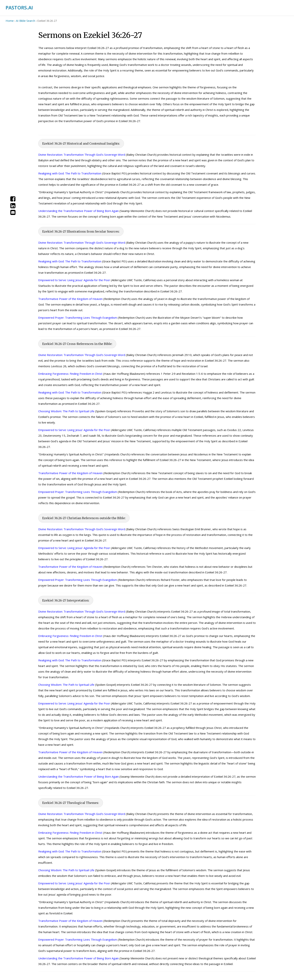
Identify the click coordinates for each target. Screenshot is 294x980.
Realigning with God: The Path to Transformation (70, 173)
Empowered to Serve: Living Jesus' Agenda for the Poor (74, 280)
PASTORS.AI (19, 8)
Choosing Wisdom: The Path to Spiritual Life (66, 411)
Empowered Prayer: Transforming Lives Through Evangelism (78, 318)
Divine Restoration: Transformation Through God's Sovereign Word (82, 155)
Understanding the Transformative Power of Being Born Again (78, 211)
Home (10, 21)
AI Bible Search (25, 21)
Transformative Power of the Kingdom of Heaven (70, 299)
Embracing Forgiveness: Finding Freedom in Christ (70, 374)
